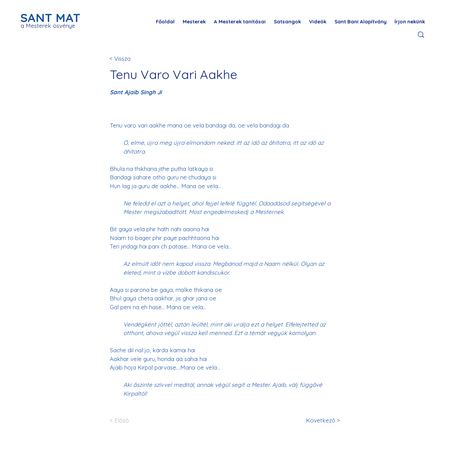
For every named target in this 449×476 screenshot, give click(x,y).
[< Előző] (132, 420)
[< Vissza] (132, 58)
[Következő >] (322, 420)
